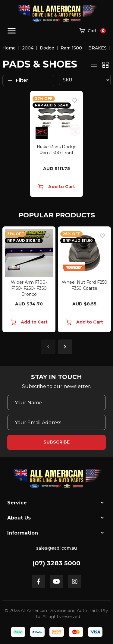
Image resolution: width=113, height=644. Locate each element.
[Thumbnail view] (105, 65)
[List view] (94, 65)
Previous (48, 347)
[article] (29, 281)
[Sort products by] (85, 80)
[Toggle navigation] (12, 31)
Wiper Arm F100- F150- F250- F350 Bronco (29, 288)
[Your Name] (56, 402)
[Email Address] (56, 422)
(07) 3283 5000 (56, 563)
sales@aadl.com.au (56, 548)
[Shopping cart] (93, 31)
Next (65, 347)
